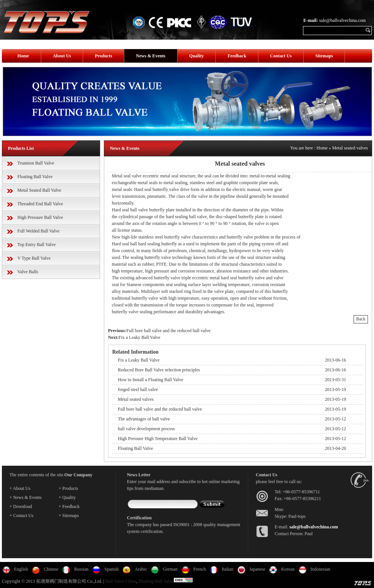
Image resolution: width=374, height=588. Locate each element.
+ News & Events (25, 497)
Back (361, 319)
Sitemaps (324, 56)
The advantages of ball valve (144, 419)
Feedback (237, 56)
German (170, 569)
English (21, 569)
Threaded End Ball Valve (40, 204)
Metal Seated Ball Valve (39, 190)
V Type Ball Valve (34, 258)
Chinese (51, 569)
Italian (228, 569)
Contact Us (281, 56)
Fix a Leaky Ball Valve (139, 337)
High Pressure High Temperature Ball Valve (158, 439)
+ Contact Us (21, 516)
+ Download (21, 506)
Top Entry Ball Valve (36, 245)
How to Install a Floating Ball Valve (151, 380)
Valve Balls (28, 272)
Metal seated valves (350, 148)
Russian (81, 569)
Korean (288, 569)
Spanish (111, 569)
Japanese (257, 569)
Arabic (141, 569)
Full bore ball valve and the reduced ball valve (168, 331)
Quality (197, 56)
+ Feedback (69, 506)
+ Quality (67, 497)
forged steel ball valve (138, 389)
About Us (62, 56)
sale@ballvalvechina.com (342, 20)
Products (104, 56)
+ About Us (20, 488)
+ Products (68, 488)
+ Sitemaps (69, 516)
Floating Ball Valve (35, 177)
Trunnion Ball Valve (36, 163)
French (200, 569)
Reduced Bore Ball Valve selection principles (159, 370)
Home (23, 56)
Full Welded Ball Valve (39, 231)
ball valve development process (146, 429)
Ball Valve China (121, 581)
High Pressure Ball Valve (40, 217)
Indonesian (321, 569)
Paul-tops (297, 516)
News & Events (151, 56)
